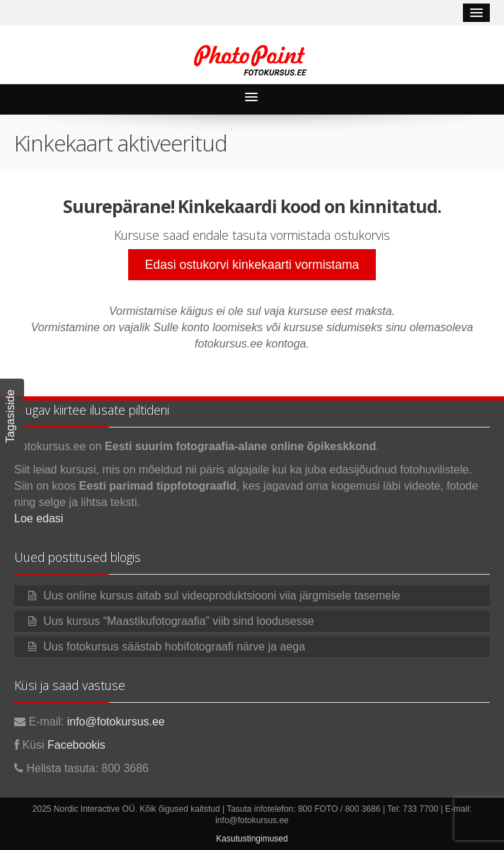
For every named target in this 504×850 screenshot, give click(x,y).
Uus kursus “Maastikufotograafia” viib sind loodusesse (178, 621)
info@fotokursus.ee (116, 722)
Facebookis (76, 745)
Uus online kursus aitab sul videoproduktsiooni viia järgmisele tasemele (222, 596)
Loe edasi (39, 518)
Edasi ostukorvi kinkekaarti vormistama (252, 265)
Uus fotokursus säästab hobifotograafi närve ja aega (174, 647)
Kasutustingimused (252, 839)
